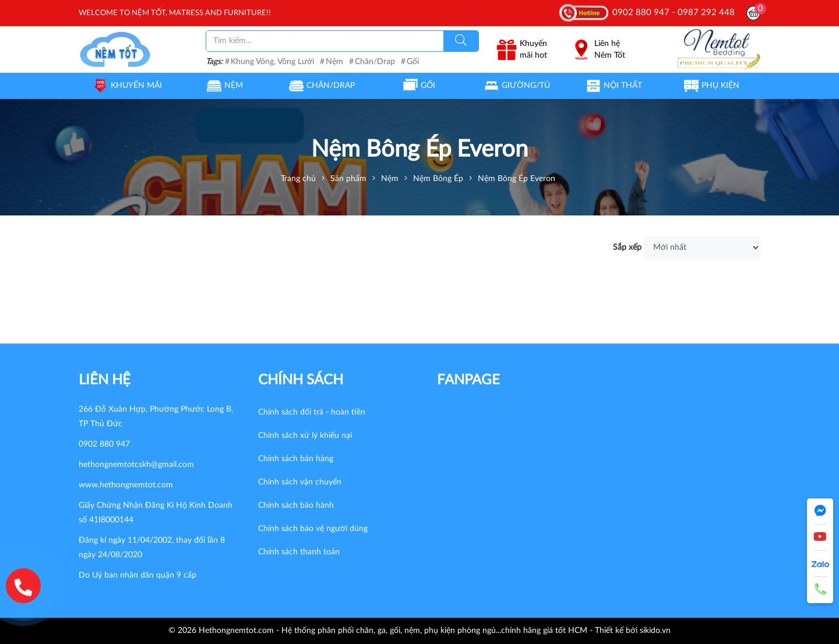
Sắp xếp (627, 247)
